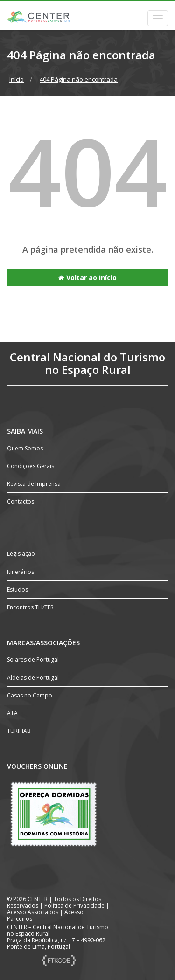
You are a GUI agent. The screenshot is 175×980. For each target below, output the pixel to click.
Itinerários (21, 572)
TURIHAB (19, 731)
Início (17, 79)
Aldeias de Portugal (33, 678)
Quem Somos (25, 448)
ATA (12, 713)
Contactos (21, 501)
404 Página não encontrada (79, 79)
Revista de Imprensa (34, 484)
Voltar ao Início (87, 278)
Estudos (17, 590)
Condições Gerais (31, 466)
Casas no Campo (30, 695)
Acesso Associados (33, 912)
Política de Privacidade (74, 906)
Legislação (21, 554)
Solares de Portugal (33, 659)
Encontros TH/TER (30, 607)
